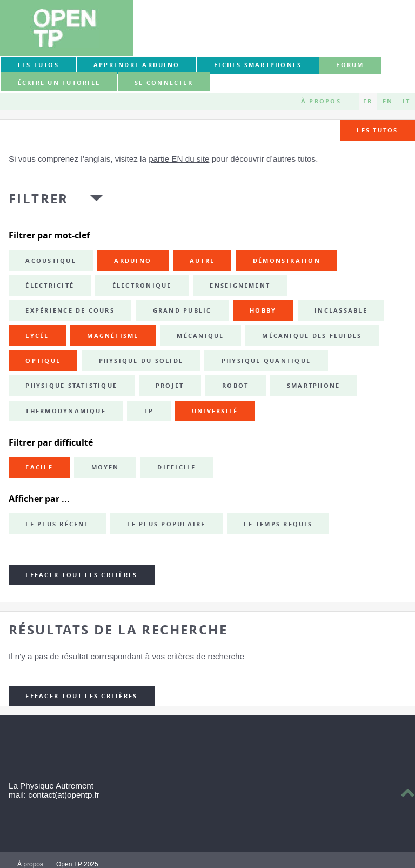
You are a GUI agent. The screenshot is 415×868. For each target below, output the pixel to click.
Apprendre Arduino (136, 65)
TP (149, 411)
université (215, 411)
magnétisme (113, 336)
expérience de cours (70, 310)
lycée (37, 336)
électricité (50, 286)
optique (43, 361)
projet (170, 386)
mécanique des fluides (312, 336)
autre (202, 261)
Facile (39, 467)
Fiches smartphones (258, 65)
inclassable (341, 310)
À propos (321, 101)
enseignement (240, 286)
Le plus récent (57, 524)
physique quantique (266, 361)
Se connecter (164, 83)
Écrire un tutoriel (59, 83)
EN (388, 101)
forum (350, 65)
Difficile (176, 467)
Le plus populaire (166, 524)
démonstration (287, 261)
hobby (263, 310)
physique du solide (141, 361)
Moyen (105, 467)
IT (406, 101)
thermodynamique (66, 411)
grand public (182, 310)
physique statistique (71, 386)
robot (235, 386)
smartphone (313, 386)
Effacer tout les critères (81, 575)
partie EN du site (179, 159)
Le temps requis (278, 524)
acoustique (51, 261)
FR (368, 101)
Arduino (133, 261)
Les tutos (38, 65)
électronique (142, 286)
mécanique (200, 336)
